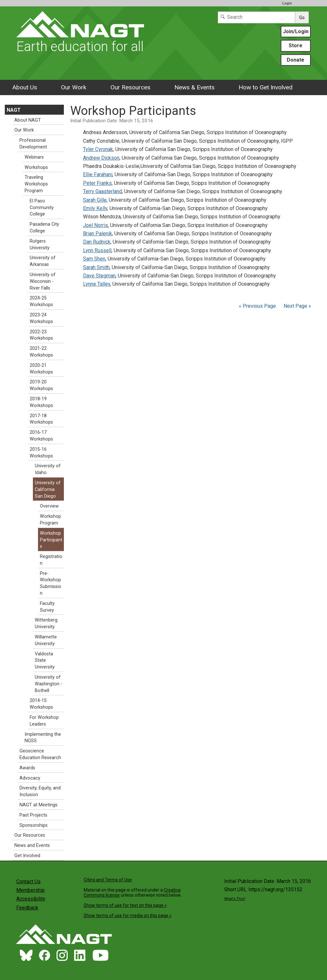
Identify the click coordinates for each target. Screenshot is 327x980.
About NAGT (28, 120)
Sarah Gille (95, 200)
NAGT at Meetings (38, 805)
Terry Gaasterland (103, 191)
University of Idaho (48, 469)
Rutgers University (40, 245)
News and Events (32, 845)
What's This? (235, 899)
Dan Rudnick (97, 242)
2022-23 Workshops (41, 335)
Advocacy (30, 778)
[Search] (256, 17)
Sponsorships (34, 825)
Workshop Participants (51, 540)
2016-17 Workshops (41, 436)
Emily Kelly (95, 208)
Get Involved (27, 856)
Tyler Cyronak (98, 149)
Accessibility (31, 899)
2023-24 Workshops (41, 318)
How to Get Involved (266, 87)
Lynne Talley (97, 284)
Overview (49, 506)
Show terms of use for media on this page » (128, 916)
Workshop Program (50, 520)
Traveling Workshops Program (36, 184)
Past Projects (33, 815)
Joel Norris (95, 225)
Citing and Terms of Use (108, 880)
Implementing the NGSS (43, 738)
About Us (25, 87)
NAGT (14, 110)
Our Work (74, 87)
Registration (51, 560)
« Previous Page (257, 306)
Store (296, 45)
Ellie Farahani (98, 174)
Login (287, 3)
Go (302, 18)
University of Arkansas (43, 261)
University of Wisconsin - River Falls (43, 281)
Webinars (34, 157)
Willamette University (46, 640)
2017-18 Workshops (41, 419)
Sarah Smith (96, 267)
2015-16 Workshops (41, 453)
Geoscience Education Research (40, 754)
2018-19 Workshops (41, 402)
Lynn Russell (97, 250)
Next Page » (297, 306)
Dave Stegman (99, 276)
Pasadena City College (44, 228)
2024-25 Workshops (41, 301)
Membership (30, 890)
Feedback (27, 908)
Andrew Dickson (101, 158)
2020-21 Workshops (41, 369)
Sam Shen (94, 259)
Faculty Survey (47, 607)
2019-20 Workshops (41, 385)
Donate (296, 60)
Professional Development (33, 144)
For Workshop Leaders (44, 721)
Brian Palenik (98, 234)
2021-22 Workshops (41, 352)
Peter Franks (97, 183)
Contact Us (28, 882)
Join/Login (296, 31)
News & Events (194, 87)
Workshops (36, 167)
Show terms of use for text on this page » (125, 905)
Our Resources (130, 87)
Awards (27, 768)
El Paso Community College (42, 208)
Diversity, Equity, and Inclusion (40, 791)
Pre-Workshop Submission (51, 583)
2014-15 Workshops (41, 704)
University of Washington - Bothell (49, 684)
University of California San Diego (48, 490)
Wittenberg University (46, 623)
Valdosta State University (45, 661)
